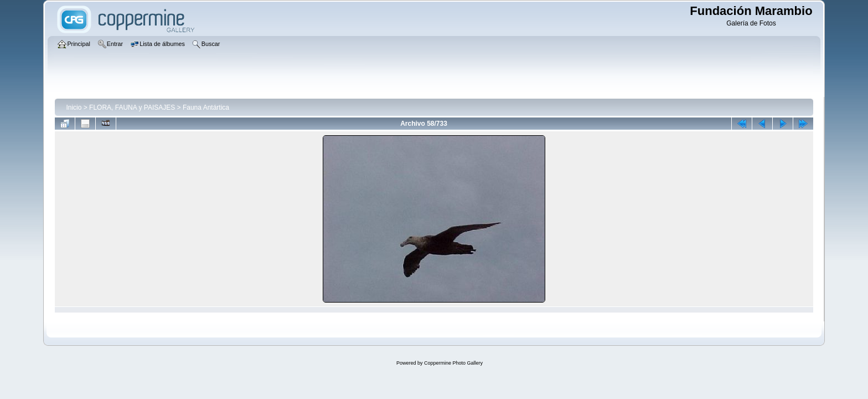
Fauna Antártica (206, 108)
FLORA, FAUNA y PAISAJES (132, 108)
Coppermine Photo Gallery (453, 363)
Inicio (74, 108)
